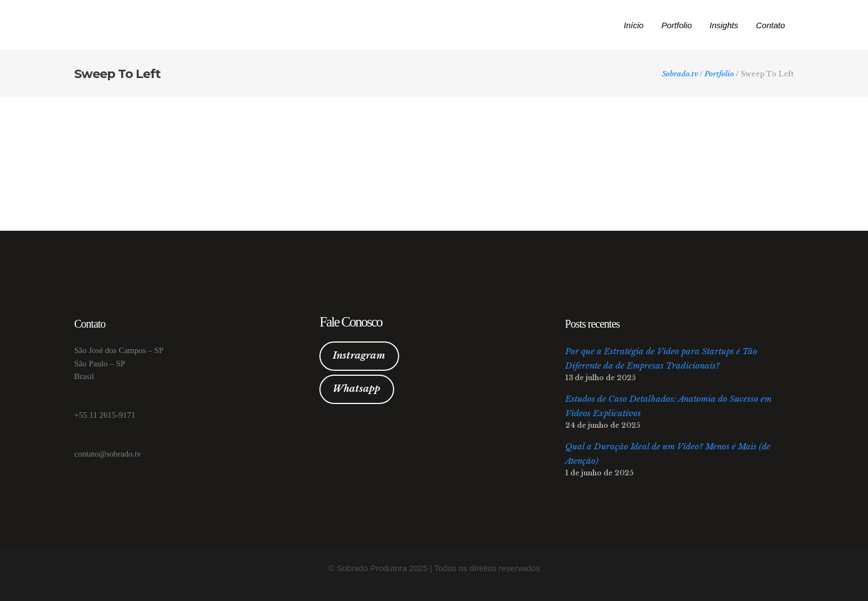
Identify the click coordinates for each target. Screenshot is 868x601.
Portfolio (719, 74)
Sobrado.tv (680, 74)
